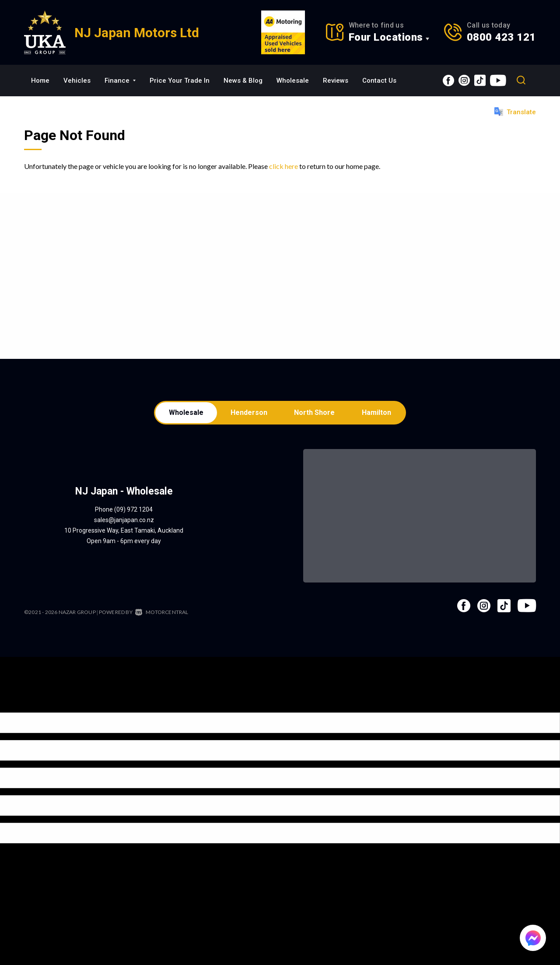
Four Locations (386, 37)
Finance (120, 81)
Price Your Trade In (180, 81)
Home (40, 81)
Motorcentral (162, 613)
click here (283, 166)
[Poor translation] (21, 706)
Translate (515, 112)
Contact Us (379, 81)
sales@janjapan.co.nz (124, 521)
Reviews (336, 81)
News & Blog (243, 81)
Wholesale (293, 81)
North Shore (315, 413)
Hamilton (378, 413)
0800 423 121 (501, 37)
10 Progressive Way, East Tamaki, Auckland (124, 531)
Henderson (248, 413)
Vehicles (77, 81)
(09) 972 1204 (133, 510)
